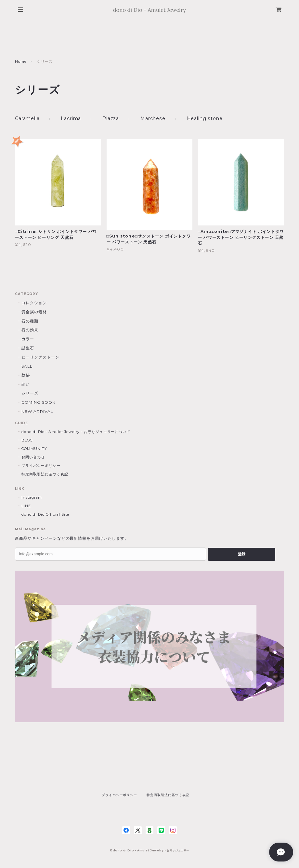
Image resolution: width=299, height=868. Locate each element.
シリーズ (30, 393)
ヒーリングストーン (40, 357)
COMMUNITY (34, 449)
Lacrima (71, 118)
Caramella (27, 118)
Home (21, 61)
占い (26, 384)
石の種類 (30, 321)
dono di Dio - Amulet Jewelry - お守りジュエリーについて (76, 432)
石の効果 (30, 330)
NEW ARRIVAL (37, 411)
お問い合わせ (33, 457)
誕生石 (28, 348)
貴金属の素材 (34, 312)
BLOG (27, 440)
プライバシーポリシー (41, 466)
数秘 (26, 375)
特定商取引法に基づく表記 (45, 474)
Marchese (153, 118)
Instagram (32, 497)
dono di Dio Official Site (45, 514)
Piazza (111, 118)
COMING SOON (39, 402)
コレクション (34, 303)
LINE (26, 506)
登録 (241, 554)
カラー (28, 339)
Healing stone (204, 118)
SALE (27, 366)
